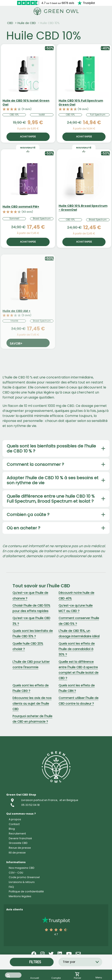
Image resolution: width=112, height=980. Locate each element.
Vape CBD (17, 925)
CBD (10, 23)
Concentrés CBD (27, 906)
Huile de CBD (27, 23)
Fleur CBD (18, 887)
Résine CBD (19, 896)
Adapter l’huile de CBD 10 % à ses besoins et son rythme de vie (53, 480)
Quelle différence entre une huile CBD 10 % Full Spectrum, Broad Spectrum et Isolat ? (51, 499)
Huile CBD (18, 915)
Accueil (16, 877)
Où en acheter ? (23, 528)
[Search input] (13, 975)
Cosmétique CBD (26, 944)
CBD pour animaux (29, 963)
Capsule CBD (21, 934)
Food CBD (18, 953)
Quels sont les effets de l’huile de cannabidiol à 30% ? (77, 649)
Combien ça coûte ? (28, 515)
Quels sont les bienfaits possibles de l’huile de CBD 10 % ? (51, 448)
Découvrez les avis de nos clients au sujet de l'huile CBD (32, 703)
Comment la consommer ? (35, 464)
